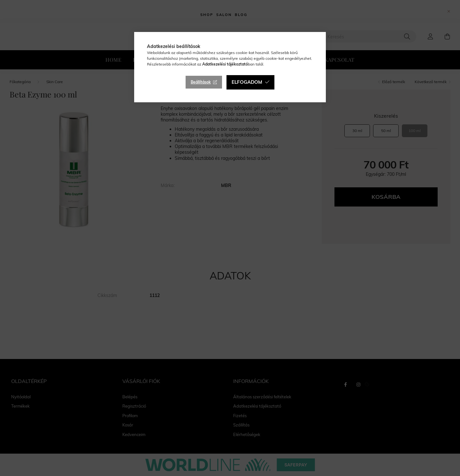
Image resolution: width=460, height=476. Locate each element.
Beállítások (201, 82)
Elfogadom (247, 82)
